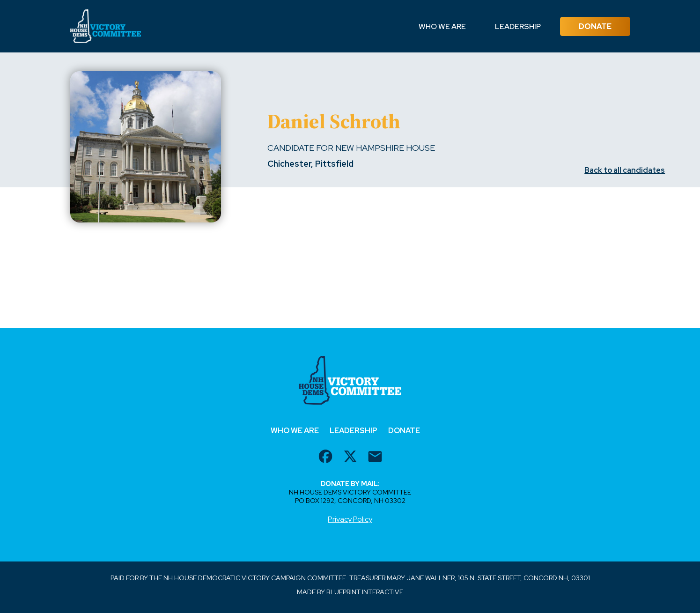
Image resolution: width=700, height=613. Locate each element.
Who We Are (442, 26)
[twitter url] (350, 458)
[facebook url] (325, 458)
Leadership (518, 26)
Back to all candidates (625, 170)
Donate (595, 26)
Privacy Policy (350, 519)
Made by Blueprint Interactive (350, 592)
